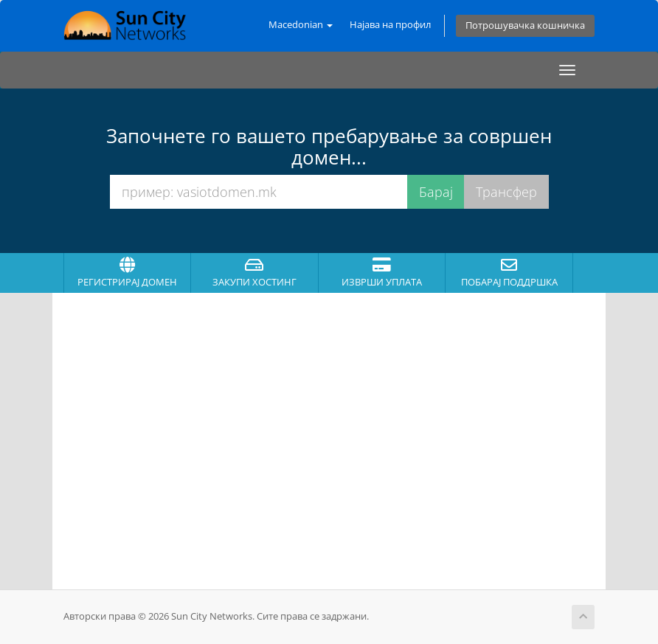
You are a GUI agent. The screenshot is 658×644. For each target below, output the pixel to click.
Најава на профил (390, 25)
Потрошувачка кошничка (525, 25)
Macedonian (301, 25)
